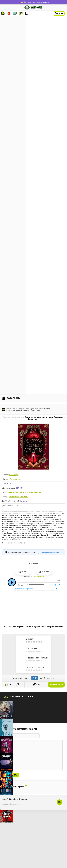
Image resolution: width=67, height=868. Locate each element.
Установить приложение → (50, 552)
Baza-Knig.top (21, 799)
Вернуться (56, 685)
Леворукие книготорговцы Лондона (25, 492)
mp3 (23, 572)
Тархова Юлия (16, 479)
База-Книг (11, 409)
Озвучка (35, 564)
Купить (44, 572)
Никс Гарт (14, 475)
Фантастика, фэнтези (28, 409)
